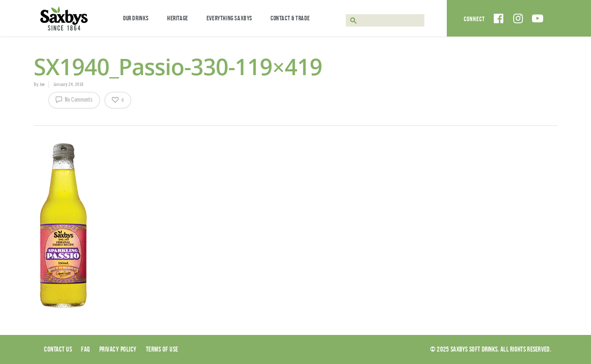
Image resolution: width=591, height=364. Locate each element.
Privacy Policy (118, 349)
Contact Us (58, 349)
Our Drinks (136, 18)
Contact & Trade (290, 18)
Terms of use (162, 349)
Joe (42, 85)
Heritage (178, 18)
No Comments (74, 99)
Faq (86, 349)
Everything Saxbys (229, 18)
